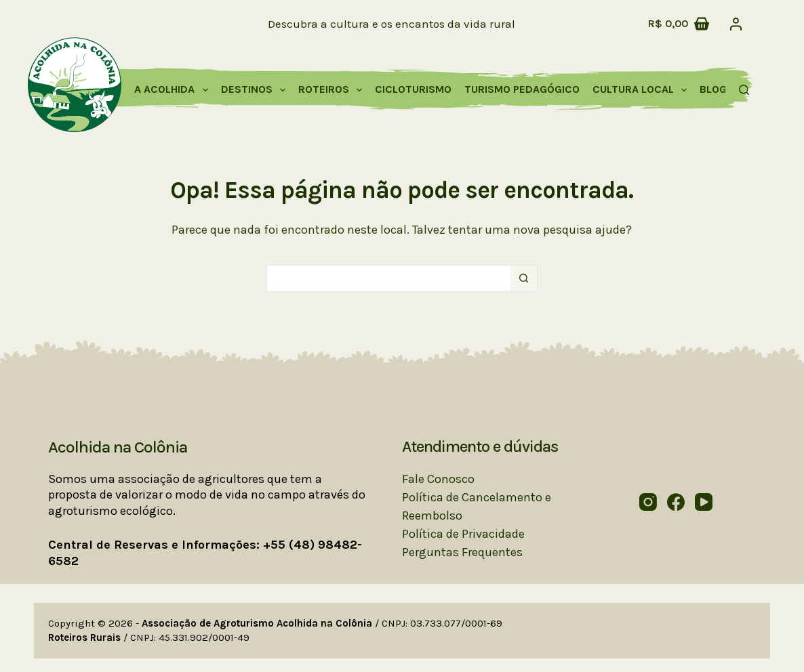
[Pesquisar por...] (388, 278)
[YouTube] (704, 502)
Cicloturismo (413, 89)
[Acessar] (736, 24)
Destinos (256, 90)
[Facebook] (676, 502)
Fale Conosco (438, 479)
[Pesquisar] (744, 90)
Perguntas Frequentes (462, 552)
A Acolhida (174, 90)
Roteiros (333, 90)
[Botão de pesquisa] (524, 278)
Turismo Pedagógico (522, 89)
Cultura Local (642, 90)
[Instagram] (648, 502)
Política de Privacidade (463, 534)
